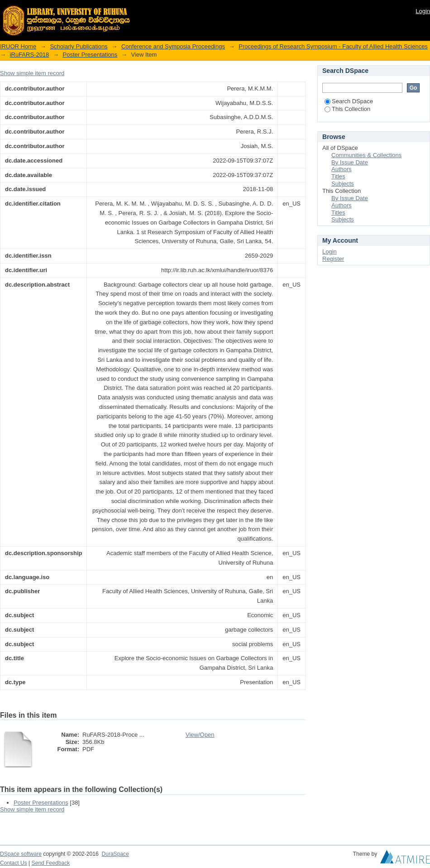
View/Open (200, 735)
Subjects (343, 184)
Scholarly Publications (79, 46)
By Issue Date (350, 162)
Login (423, 11)
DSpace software (21, 854)
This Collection (347, 109)
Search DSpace (349, 101)
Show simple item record (32, 73)
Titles (338, 176)
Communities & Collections (366, 155)
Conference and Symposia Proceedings (173, 46)
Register (333, 259)
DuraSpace (115, 854)
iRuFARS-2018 (30, 55)
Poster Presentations (90, 55)
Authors (342, 169)
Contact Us (14, 863)
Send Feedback (51, 863)
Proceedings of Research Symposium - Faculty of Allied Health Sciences (333, 46)
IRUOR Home (18, 46)
